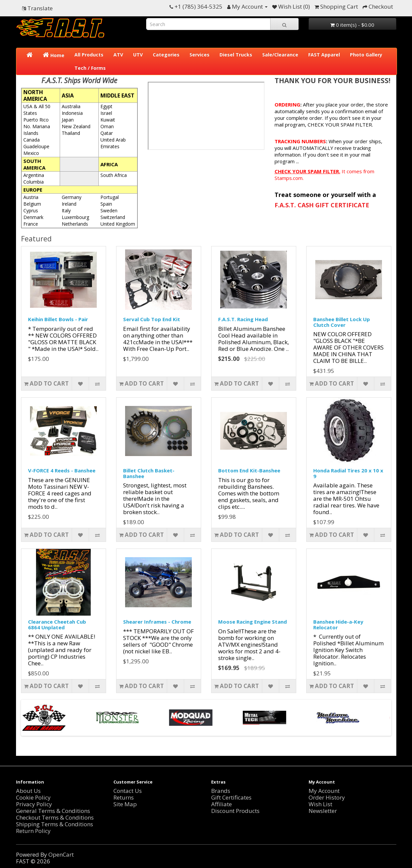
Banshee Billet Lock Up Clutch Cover (342, 322)
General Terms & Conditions (53, 811)
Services (199, 55)
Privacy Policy (34, 804)
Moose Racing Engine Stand (253, 622)
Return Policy (33, 831)
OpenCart (61, 854)
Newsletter (323, 811)
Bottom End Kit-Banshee (249, 470)
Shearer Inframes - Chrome (157, 622)
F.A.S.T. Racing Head (243, 319)
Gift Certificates (231, 797)
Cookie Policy (33, 797)
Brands (221, 791)
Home (54, 55)
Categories (166, 55)
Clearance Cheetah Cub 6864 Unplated (57, 624)
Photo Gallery (366, 55)
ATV (118, 55)
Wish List (320, 804)
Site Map (125, 804)
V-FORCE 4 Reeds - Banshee (62, 470)
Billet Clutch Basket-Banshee (149, 473)
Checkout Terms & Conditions (55, 817)
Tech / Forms (90, 68)
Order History (327, 797)
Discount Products (235, 811)
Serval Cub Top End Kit (152, 319)
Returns (124, 797)
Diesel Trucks (236, 55)
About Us (28, 791)
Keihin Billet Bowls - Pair (58, 319)
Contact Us (128, 791)
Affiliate (222, 804)
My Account (324, 791)
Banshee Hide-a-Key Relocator (338, 624)
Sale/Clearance (280, 55)
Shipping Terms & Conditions (55, 824)
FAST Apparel (324, 55)
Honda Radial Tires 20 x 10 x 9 (348, 473)
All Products (89, 55)
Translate (37, 8)
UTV (138, 55)
